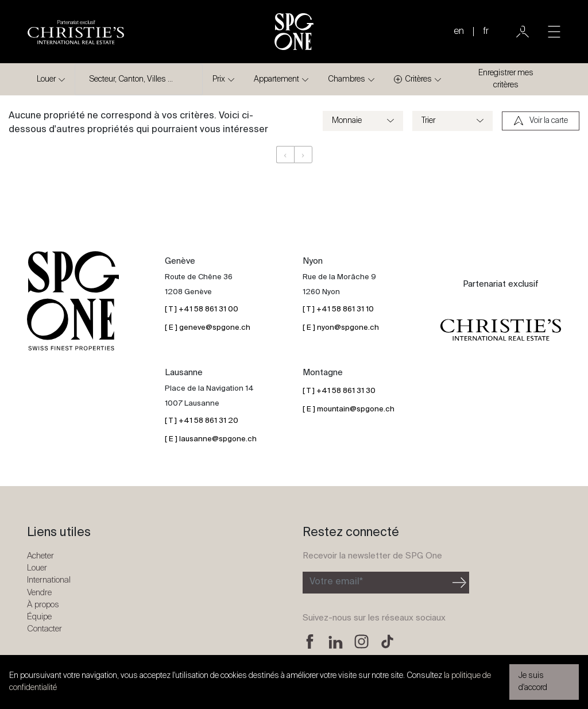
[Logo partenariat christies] (76, 32)
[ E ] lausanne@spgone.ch (211, 439)
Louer (46, 79)
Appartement (276, 79)
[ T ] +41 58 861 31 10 (338, 309)
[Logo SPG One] (294, 32)
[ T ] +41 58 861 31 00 (202, 309)
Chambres (347, 79)
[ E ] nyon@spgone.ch (341, 328)
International (49, 580)
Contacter (45, 629)
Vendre (39, 593)
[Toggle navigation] (554, 32)
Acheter (40, 556)
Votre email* (336, 582)
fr (486, 32)
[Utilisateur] (523, 32)
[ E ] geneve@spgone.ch (208, 328)
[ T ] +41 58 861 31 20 (202, 421)
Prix (219, 79)
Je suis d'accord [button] (533, 682)
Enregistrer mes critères (506, 79)
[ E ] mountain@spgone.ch (349, 409)
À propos (43, 605)
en (459, 32)
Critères (413, 80)
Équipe (39, 617)
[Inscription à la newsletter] (376, 583)
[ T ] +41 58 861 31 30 (339, 391)
